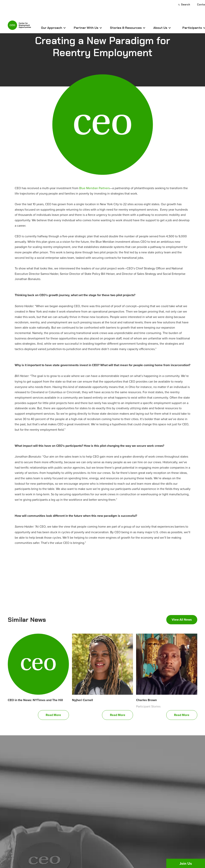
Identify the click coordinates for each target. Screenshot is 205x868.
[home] (19, 27)
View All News (182, 620)
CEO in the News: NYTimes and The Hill (35, 700)
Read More (53, 715)
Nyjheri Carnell (82, 700)
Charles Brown (146, 700)
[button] (54, 28)
